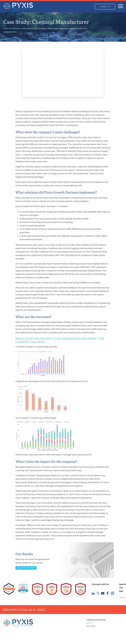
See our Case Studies (26, 568)
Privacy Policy (91, 626)
